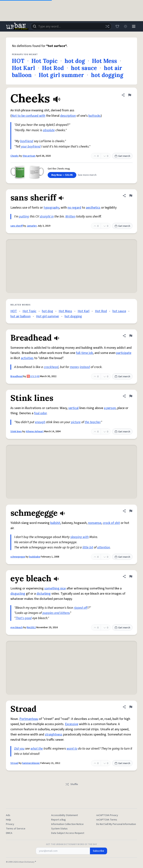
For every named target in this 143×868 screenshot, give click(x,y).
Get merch (122, 156)
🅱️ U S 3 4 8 (33, 376)
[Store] (117, 26)
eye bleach (17, 627)
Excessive (72, 724)
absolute (49, 130)
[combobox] (71, 26)
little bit (88, 547)
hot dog (75, 61)
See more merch (87, 175)
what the (37, 749)
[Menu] (134, 26)
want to (72, 749)
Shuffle (72, 784)
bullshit (55, 523)
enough (40, 422)
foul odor (40, 413)
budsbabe (35, 557)
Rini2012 (31, 627)
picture (76, 422)
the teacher (93, 422)
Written (70, 216)
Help (8, 820)
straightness (54, 734)
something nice (55, 588)
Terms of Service (16, 829)
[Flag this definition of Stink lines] (131, 396)
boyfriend (27, 141)
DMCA (9, 833)
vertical (73, 408)
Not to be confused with (28, 116)
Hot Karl (23, 68)
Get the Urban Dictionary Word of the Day (71, 844)
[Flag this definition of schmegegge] (131, 511)
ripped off (81, 608)
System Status (59, 829)
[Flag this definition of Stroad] (131, 707)
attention (104, 547)
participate (124, 353)
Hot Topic (45, 61)
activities (27, 358)
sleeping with (80, 537)
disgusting (18, 594)
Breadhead (17, 376)
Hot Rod (53, 68)
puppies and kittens (56, 613)
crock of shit (111, 523)
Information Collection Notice (67, 824)
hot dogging (107, 75)
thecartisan (29, 156)
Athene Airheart (35, 431)
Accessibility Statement (65, 815)
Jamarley (32, 226)
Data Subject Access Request (68, 833)
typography (51, 208)
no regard (74, 208)
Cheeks (15, 156)
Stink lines (16, 431)
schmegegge (18, 557)
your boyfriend (31, 147)
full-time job (84, 353)
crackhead (51, 367)
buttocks (95, 116)
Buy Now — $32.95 (62, 175)
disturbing (44, 594)
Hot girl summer (61, 75)
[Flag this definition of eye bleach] (131, 576)
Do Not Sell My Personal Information (116, 824)
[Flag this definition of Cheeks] (130, 95)
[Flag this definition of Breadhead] (131, 336)
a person (110, 408)
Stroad (14, 763)
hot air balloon (20, 316)
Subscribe (98, 851)
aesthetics (93, 208)
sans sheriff (17, 226)
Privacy (10, 824)
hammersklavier (31, 763)
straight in (47, 216)
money (74, 367)
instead (85, 367)
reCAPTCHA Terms (107, 820)
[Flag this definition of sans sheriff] (131, 196)
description (68, 116)
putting (24, 216)
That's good (24, 618)
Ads (8, 815)
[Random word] (107, 26)
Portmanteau (29, 719)
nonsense (95, 523)
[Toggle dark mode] (125, 26)
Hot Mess (104, 61)
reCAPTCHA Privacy (107, 815)
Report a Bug (58, 820)
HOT (18, 61)
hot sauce (84, 68)
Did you (19, 749)
